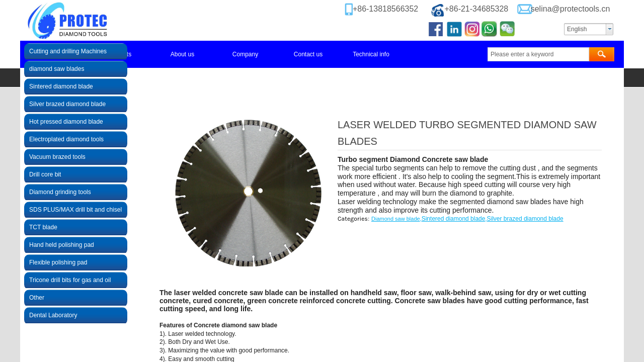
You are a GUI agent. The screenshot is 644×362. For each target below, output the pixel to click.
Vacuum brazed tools (57, 157)
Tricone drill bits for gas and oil (70, 280)
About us (182, 54)
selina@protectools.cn (571, 9)
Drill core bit (45, 174)
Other (37, 298)
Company (245, 54)
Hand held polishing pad (62, 245)
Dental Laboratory (53, 315)
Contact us (308, 54)
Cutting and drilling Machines (68, 51)
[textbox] (538, 54)
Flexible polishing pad (58, 262)
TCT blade (43, 227)
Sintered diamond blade (454, 219)
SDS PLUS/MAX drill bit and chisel (75, 210)
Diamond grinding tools (60, 192)
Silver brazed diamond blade (525, 219)
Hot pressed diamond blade (66, 122)
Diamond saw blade (396, 219)
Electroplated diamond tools (66, 139)
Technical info (371, 54)
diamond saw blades (57, 69)
